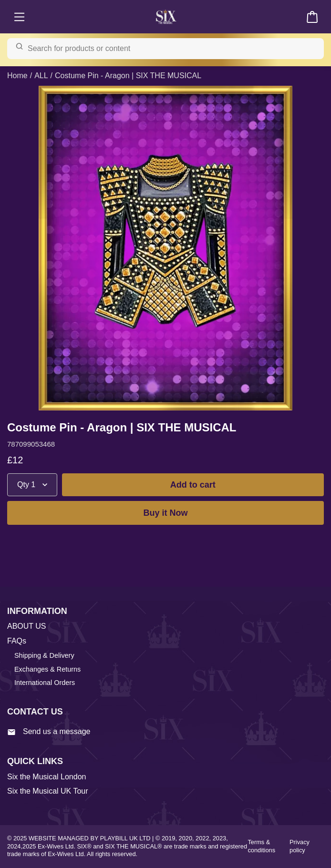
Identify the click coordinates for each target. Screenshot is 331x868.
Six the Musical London (47, 777)
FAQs (17, 641)
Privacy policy (300, 846)
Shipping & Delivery (44, 655)
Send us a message (49, 732)
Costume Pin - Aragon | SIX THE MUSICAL (128, 76)
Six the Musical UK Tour (48, 791)
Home (17, 76)
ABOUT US (27, 626)
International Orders (45, 683)
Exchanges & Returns (47, 669)
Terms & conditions (261, 846)
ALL (41, 76)
